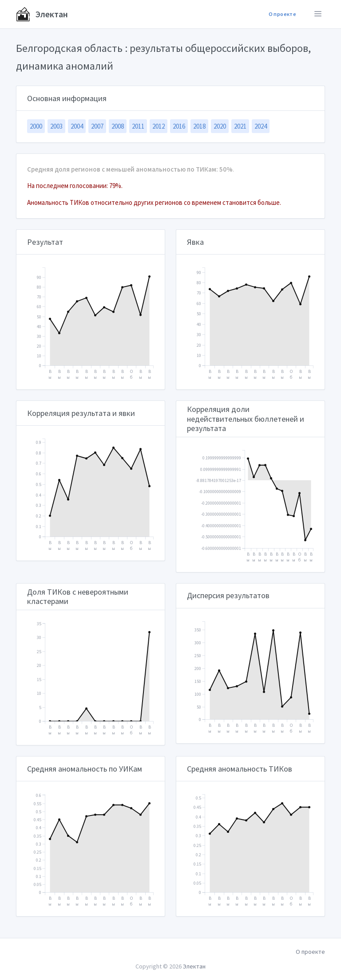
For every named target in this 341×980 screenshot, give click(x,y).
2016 (179, 126)
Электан (42, 14)
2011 (138, 126)
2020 (220, 126)
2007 (97, 126)
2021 (240, 126)
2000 (36, 126)
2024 (261, 126)
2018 (199, 126)
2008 (118, 126)
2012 (159, 126)
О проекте (282, 14)
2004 (77, 126)
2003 (56, 126)
